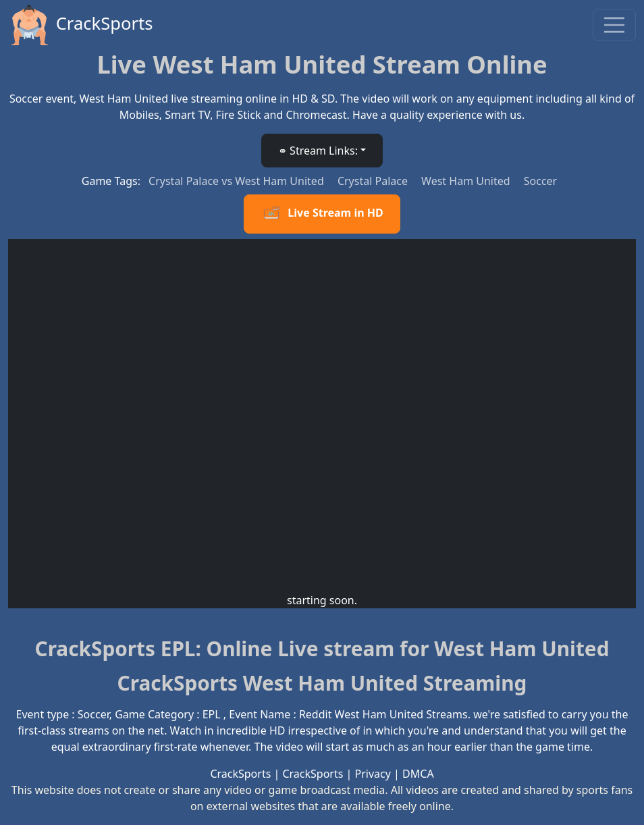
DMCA (418, 774)
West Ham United (467, 181)
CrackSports (81, 25)
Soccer (540, 181)
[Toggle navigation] (614, 25)
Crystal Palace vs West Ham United (238, 181)
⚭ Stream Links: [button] (318, 151)
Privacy (373, 774)
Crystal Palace (374, 181)
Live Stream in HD (322, 214)
